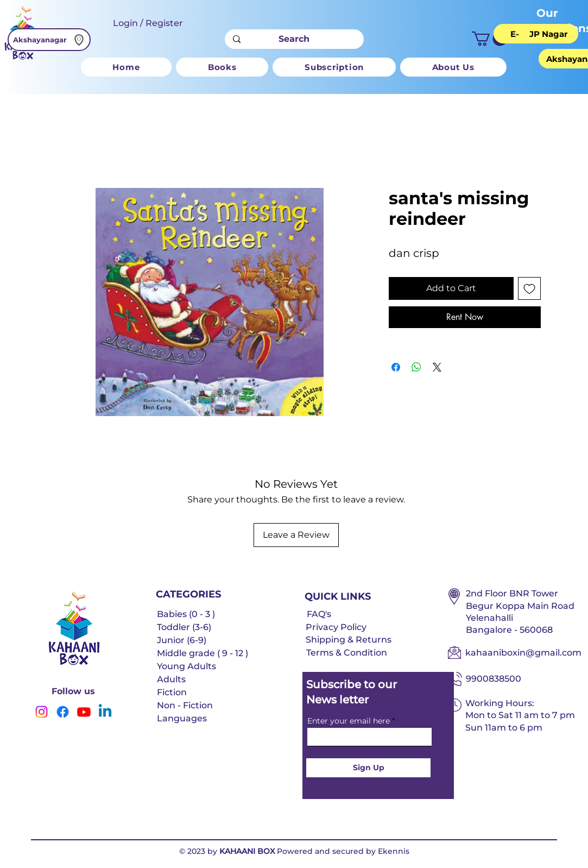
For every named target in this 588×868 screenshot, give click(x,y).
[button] (489, 39)
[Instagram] (42, 712)
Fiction (172, 692)
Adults (171, 679)
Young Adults (186, 666)
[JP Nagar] (548, 34)
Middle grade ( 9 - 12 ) (203, 653)
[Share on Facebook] (396, 367)
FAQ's (319, 614)
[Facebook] (63, 712)
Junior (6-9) (182, 640)
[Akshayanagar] (49, 40)
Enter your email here (349, 721)
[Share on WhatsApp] (416, 367)
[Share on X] (437, 367)
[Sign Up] (368, 768)
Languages (182, 718)
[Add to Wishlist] (529, 288)
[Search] (294, 39)
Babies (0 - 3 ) (186, 614)
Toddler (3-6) (184, 627)
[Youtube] (84, 712)
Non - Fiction (185, 705)
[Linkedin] (105, 712)
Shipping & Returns (349, 640)
